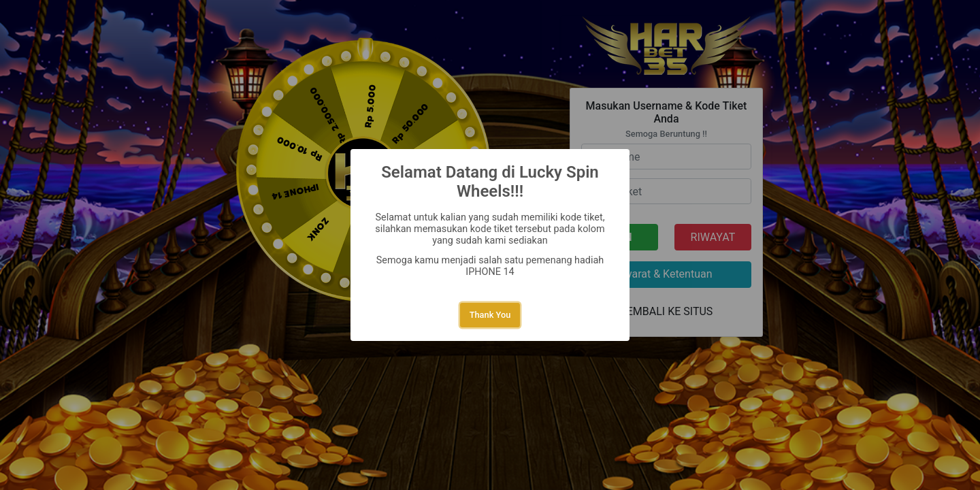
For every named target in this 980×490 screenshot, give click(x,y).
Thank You (490, 315)
